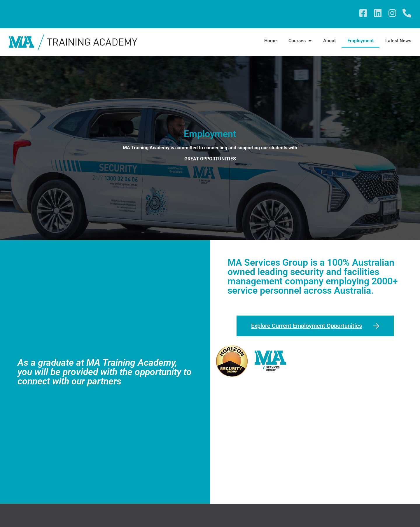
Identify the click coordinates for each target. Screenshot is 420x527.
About (329, 41)
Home (271, 41)
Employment (360, 41)
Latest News (398, 41)
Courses (300, 41)
